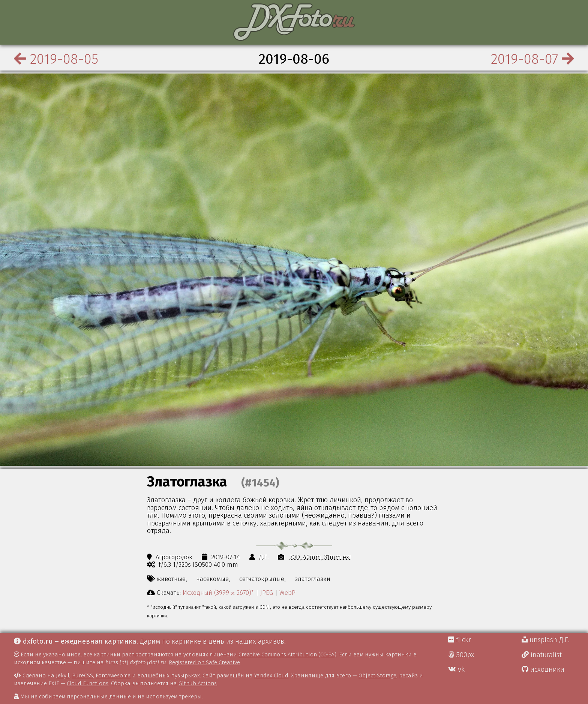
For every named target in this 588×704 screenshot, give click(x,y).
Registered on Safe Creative (204, 662)
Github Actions (198, 683)
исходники (543, 669)
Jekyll (63, 675)
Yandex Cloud (271, 675)
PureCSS (82, 675)
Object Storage (377, 675)
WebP (287, 593)
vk (456, 669)
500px (461, 655)
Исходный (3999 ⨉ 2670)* (218, 593)
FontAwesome (113, 675)
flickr (460, 640)
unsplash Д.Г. (546, 640)
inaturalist (542, 655)
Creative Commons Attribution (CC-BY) (287, 654)
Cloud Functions (88, 683)
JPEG (267, 593)
